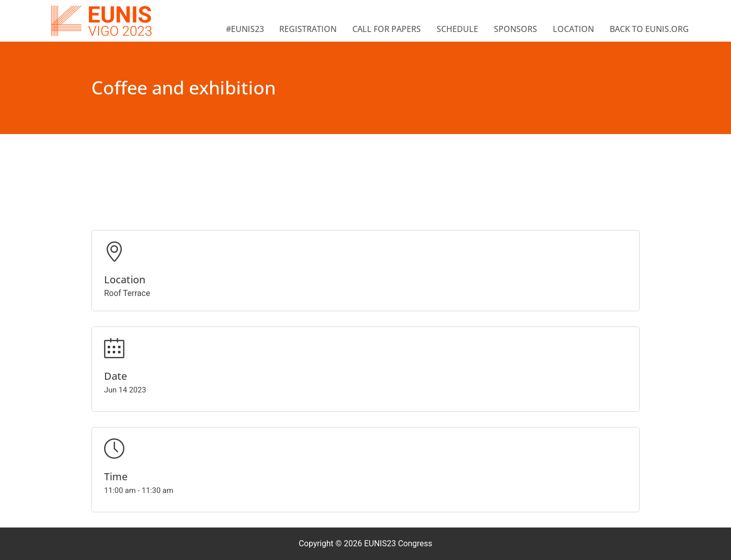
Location (573, 29)
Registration (308, 29)
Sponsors (516, 29)
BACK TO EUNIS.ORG (649, 29)
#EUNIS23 (245, 29)
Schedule (457, 29)
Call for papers (387, 29)
